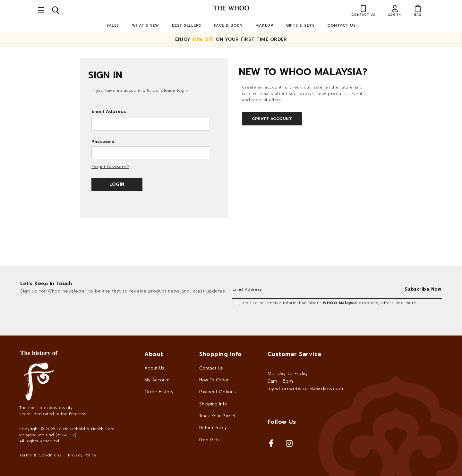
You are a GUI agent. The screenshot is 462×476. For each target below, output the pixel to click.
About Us (154, 368)
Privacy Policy (82, 455)
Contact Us (341, 25)
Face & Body (228, 25)
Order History (159, 392)
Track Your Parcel (217, 416)
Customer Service (295, 354)
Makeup (264, 25)
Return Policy (213, 428)
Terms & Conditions (40, 455)
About (154, 354)
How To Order (214, 380)
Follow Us (282, 422)
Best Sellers (187, 25)
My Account (157, 380)
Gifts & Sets (300, 25)
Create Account (272, 119)
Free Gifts (210, 440)
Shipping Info (213, 404)
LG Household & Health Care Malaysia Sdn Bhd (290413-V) (67, 432)
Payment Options (218, 392)
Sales (113, 25)
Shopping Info (221, 354)
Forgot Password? (110, 167)
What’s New (145, 25)
